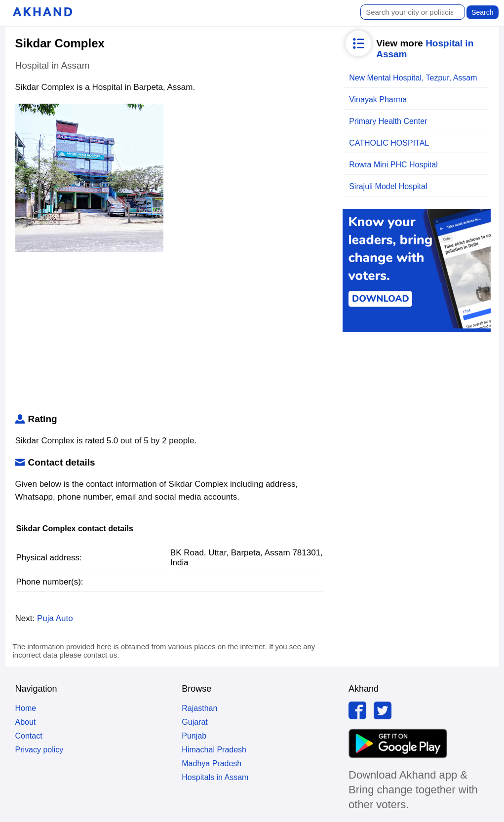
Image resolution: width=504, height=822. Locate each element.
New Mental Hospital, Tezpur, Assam (413, 78)
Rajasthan (199, 708)
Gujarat (194, 722)
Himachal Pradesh (214, 750)
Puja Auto (55, 618)
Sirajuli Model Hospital (388, 186)
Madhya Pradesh (212, 763)
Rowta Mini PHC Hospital (393, 165)
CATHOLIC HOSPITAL (389, 143)
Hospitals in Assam (215, 777)
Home (26, 708)
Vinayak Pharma (378, 99)
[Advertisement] (170, 335)
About (26, 722)
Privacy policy (39, 750)
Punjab (194, 736)
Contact (29, 736)
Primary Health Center (388, 121)
